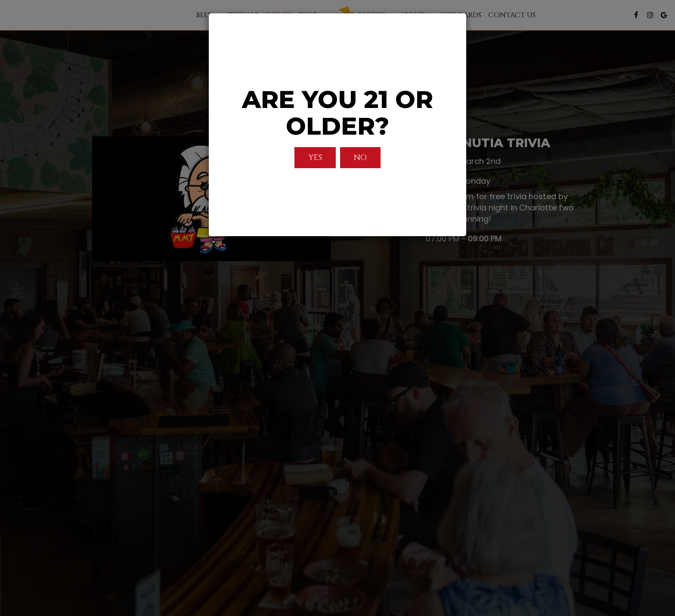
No (361, 158)
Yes (315, 158)
